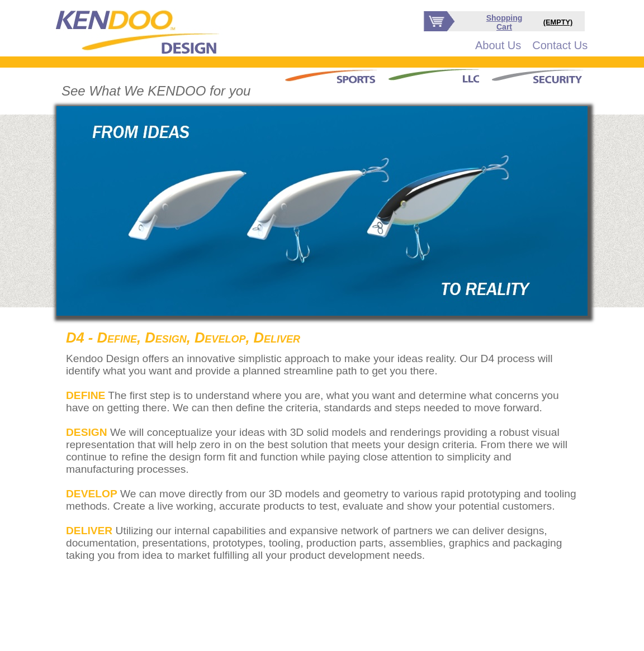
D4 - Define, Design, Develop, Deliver (183, 338)
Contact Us (560, 45)
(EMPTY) (558, 22)
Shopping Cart (505, 22)
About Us (498, 45)
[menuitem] (498, 46)
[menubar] (531, 46)
